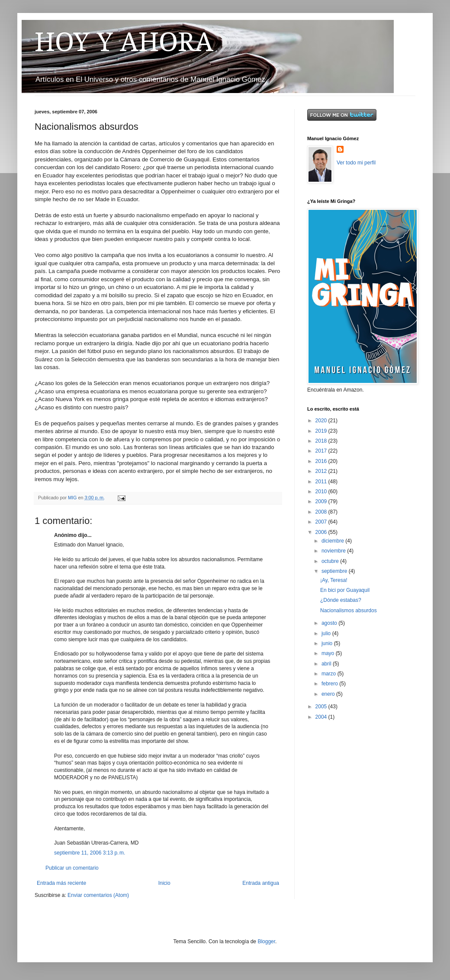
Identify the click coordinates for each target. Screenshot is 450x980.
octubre (331, 561)
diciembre (333, 541)
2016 (322, 461)
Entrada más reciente (61, 883)
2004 (322, 717)
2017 (322, 451)
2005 (322, 707)
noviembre (334, 551)
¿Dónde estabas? (341, 600)
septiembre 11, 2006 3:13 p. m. (90, 853)
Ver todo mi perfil (356, 163)
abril (327, 664)
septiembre (335, 571)
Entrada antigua (261, 883)
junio (328, 643)
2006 (322, 532)
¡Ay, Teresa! (334, 580)
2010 (322, 492)
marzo (329, 674)
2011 (322, 482)
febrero (330, 684)
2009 (322, 501)
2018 (322, 441)
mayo (329, 653)
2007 (322, 522)
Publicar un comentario (72, 868)
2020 (322, 421)
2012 (322, 471)
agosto (330, 623)
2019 (322, 431)
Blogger (266, 941)
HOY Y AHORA (124, 42)
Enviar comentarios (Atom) (98, 895)
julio (327, 633)
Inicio (164, 883)
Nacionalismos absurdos (349, 610)
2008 (322, 512)
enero (329, 694)
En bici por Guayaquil (345, 590)
